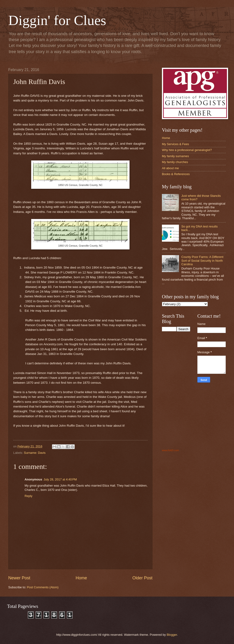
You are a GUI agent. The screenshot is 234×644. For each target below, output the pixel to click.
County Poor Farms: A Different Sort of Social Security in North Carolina (202, 261)
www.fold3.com (170, 450)
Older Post (142, 578)
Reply (28, 496)
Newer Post (19, 578)
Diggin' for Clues (57, 20)
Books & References (176, 174)
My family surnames (175, 156)
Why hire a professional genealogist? (187, 150)
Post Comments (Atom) (43, 587)
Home (81, 578)
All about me (170, 168)
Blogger (172, 635)
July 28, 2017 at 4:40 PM (60, 479)
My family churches (175, 162)
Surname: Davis (35, 453)
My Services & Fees (175, 144)
